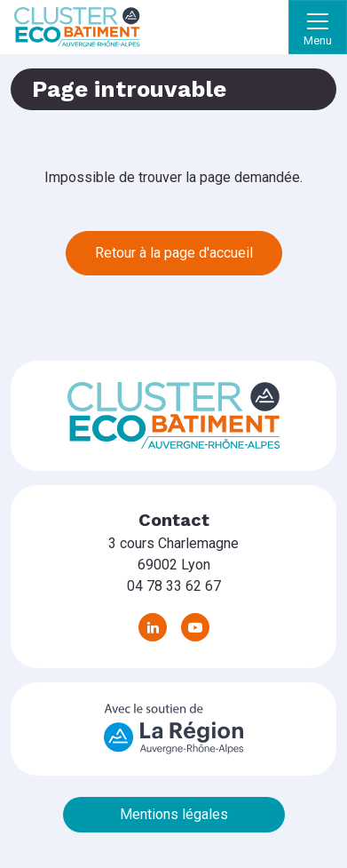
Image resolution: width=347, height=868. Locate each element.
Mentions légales (174, 814)
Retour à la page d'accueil (174, 253)
